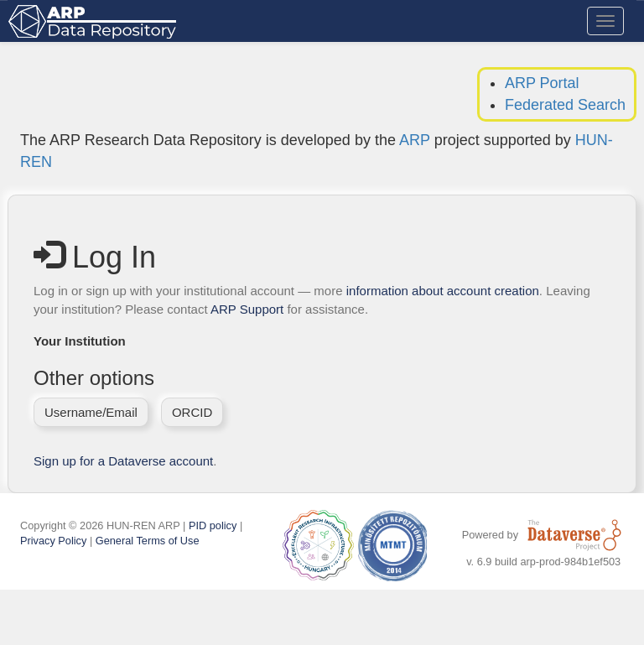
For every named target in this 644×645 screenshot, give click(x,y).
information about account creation (443, 291)
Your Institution (80, 341)
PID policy (213, 525)
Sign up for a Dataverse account (123, 461)
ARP (415, 140)
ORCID (192, 412)
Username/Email (91, 412)
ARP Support (247, 309)
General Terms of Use (148, 541)
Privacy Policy (53, 541)
